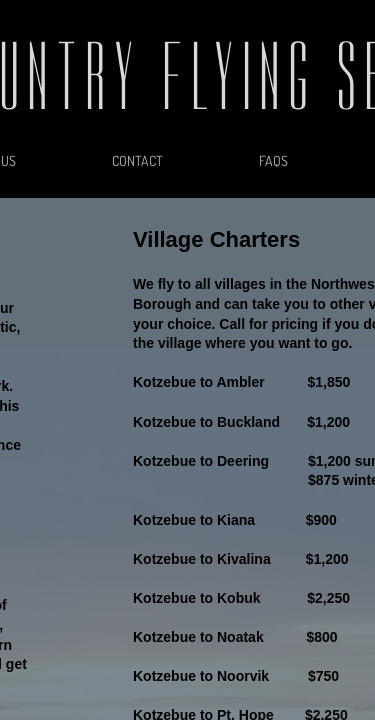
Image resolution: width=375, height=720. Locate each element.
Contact (137, 160)
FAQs (273, 160)
